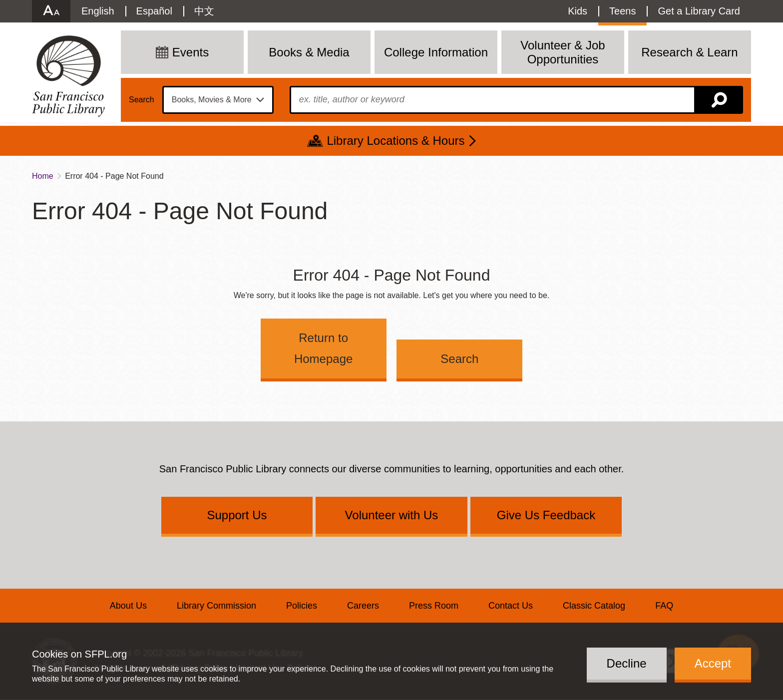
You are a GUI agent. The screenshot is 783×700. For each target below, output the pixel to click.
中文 (204, 11)
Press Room (434, 606)
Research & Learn (689, 52)
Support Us (237, 515)
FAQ (664, 606)
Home (43, 176)
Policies (302, 606)
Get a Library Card (699, 11)
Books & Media (309, 52)
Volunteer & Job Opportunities (563, 52)
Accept (713, 663)
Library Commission (216, 606)
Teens (622, 11)
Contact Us (511, 606)
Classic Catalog (594, 606)
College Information (436, 52)
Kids (578, 11)
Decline (627, 663)
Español (154, 11)
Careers (363, 606)
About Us (128, 606)
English (98, 11)
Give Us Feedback (546, 515)
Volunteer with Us (392, 515)
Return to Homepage (323, 348)
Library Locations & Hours (395, 141)
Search (142, 100)
